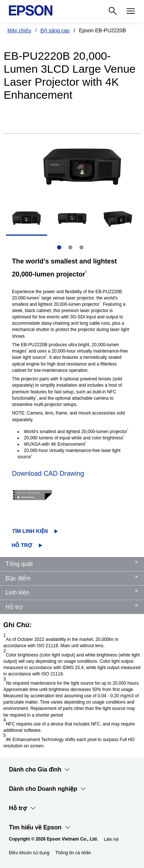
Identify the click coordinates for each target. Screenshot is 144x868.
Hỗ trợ (22, 545)
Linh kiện (17, 592)
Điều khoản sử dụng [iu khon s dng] (29, 853)
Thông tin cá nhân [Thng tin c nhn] (73, 853)
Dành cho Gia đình (40, 770)
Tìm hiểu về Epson (40, 828)
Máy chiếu (19, 30)
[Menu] (131, 11)
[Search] (113, 11)
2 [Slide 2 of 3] (70, 247)
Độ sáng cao (55, 30)
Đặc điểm (18, 578)
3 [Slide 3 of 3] (81, 247)
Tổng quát (19, 564)
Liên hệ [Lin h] (111, 839)
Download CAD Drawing (48, 474)
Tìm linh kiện (30, 531)
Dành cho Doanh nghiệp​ (48, 789)
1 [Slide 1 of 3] (59, 247)
